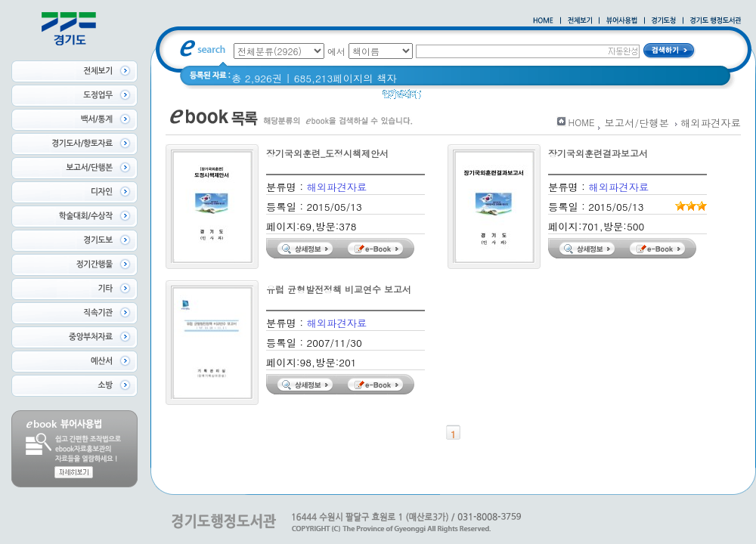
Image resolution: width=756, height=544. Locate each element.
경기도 (478, 98)
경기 (441, 98)
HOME (582, 122)
